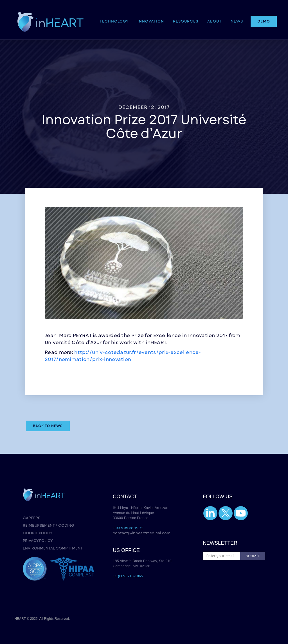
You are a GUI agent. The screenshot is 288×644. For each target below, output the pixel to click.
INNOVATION (151, 21)
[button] (114, 21)
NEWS (237, 21)
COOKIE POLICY (38, 533)
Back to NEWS (48, 426)
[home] (50, 20)
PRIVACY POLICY (38, 541)
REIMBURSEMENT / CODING (49, 525)
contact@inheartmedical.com (142, 533)
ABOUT (214, 21)
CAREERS (31, 518)
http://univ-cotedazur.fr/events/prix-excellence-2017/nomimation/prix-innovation (123, 356)
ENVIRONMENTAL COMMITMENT (53, 548)
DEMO (264, 21)
